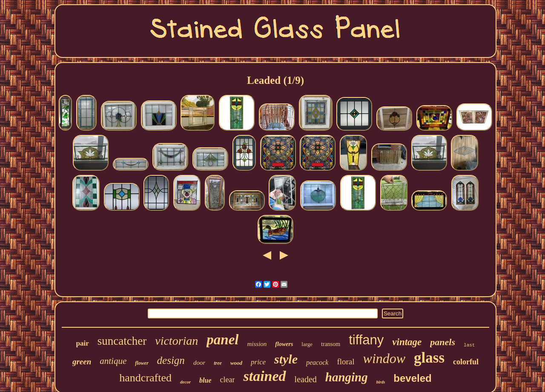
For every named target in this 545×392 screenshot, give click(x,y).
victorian (176, 341)
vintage (407, 342)
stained (264, 376)
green (82, 362)
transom (331, 344)
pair (83, 343)
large (307, 344)
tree (218, 363)
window (384, 358)
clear (228, 380)
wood (236, 363)
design (171, 360)
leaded (306, 379)
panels (443, 342)
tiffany (366, 340)
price (258, 362)
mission (257, 344)
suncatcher (122, 341)
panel (222, 340)
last (469, 345)
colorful (466, 362)
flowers (284, 344)
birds (381, 382)
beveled (412, 378)
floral (346, 362)
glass (429, 358)
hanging (347, 377)
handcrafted (145, 378)
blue (205, 380)
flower (142, 363)
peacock (317, 362)
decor (185, 382)
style (286, 359)
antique (113, 361)
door (199, 363)
